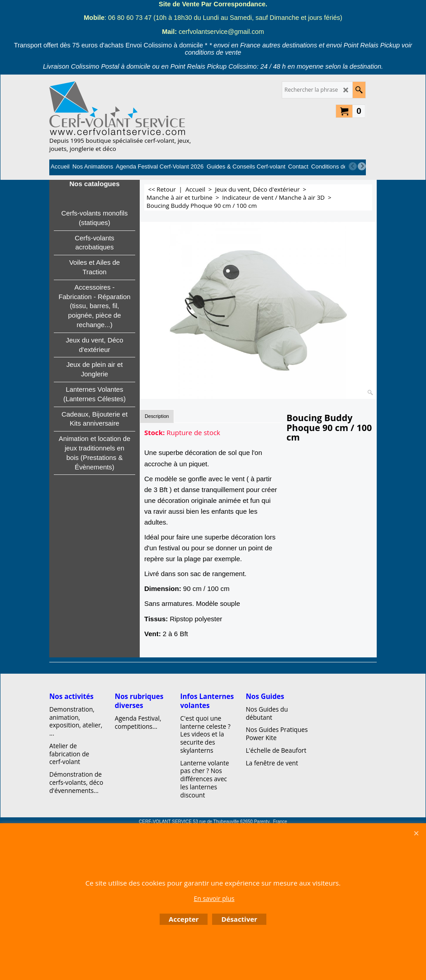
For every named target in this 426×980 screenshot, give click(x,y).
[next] (362, 166)
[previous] (353, 166)
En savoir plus (214, 898)
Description (157, 416)
